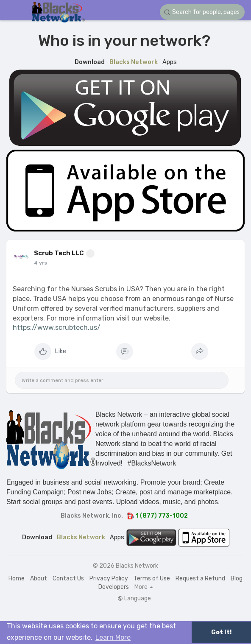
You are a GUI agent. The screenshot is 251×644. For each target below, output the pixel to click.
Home (17, 578)
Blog (237, 578)
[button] (202, 12)
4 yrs (40, 263)
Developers (114, 587)
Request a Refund (200, 578)
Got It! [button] (221, 632)
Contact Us (68, 578)
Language (134, 599)
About (39, 578)
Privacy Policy (109, 578)
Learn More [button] (113, 637)
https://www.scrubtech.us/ (57, 328)
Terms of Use (152, 578)
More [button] (144, 587)
